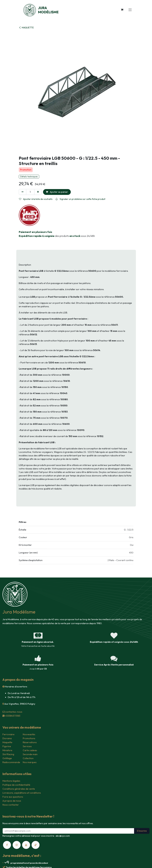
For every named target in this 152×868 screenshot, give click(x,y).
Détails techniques (29, 177)
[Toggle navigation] (130, 10)
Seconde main (30, 754)
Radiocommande (11, 762)
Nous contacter (11, 805)
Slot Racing (8, 754)
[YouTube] (26, 845)
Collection (28, 758)
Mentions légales (11, 781)
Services (27, 746)
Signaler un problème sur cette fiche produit (80, 199)
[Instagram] (17, 845)
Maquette (7, 742)
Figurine (7, 746)
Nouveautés (29, 734)
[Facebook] (7, 845)
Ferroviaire (8, 734)
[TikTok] (36, 845)
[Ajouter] (38, 192)
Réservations (30, 742)
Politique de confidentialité (16, 785)
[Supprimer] (23, 192)
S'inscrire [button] (142, 831)
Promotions (29, 738)
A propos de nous (12, 801)
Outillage (7, 758)
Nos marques (30, 762)
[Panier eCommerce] (122, 10)
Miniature (7, 750)
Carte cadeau (30, 750)
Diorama (7, 738)
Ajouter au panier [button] (57, 192)
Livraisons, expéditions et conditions (22, 793)
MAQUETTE (26, 28)
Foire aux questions (13, 797)
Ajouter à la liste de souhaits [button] (36, 199)
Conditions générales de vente (19, 789)
